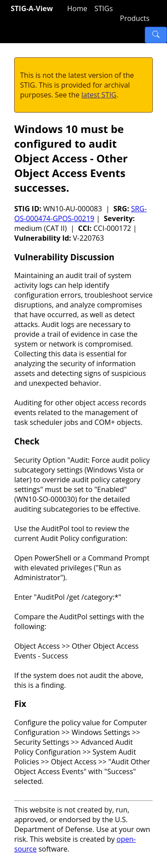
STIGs (104, 8)
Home (77, 8)
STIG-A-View (32, 8)
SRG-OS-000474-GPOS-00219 (81, 214)
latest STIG (99, 95)
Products (134, 18)
